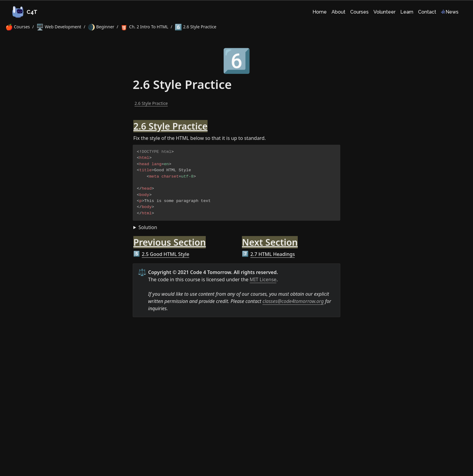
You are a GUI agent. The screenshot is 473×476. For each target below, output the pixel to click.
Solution (148, 227)
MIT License (263, 279)
